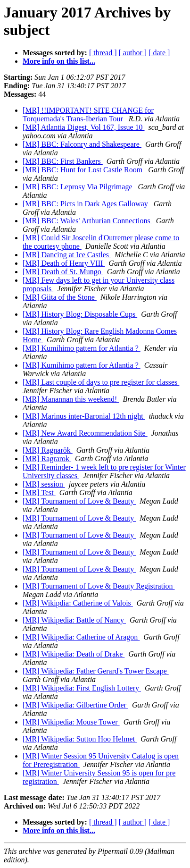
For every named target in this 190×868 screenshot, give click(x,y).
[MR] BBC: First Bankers (63, 161)
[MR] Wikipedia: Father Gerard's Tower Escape (96, 671)
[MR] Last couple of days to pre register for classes (101, 382)
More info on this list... (59, 61)
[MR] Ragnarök (48, 450)
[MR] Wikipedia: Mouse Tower (71, 722)
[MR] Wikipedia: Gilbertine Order (75, 705)
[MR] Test (39, 493)
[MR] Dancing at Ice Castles (67, 255)
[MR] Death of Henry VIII (64, 263)
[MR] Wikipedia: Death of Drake (74, 654)
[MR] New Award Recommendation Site (85, 433)
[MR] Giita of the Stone (60, 297)
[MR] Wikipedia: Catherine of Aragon (81, 637)
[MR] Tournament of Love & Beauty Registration (99, 586)
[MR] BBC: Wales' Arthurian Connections (87, 221)
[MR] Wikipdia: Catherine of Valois (78, 603)
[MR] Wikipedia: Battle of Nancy (74, 620)
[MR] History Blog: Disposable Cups (80, 314)
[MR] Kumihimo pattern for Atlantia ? (82, 348)
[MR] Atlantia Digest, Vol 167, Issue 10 (84, 127)
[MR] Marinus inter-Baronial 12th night (84, 416)
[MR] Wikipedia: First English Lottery (82, 688)
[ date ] (159, 53)
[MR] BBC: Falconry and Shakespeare (82, 144)
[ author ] (133, 53)
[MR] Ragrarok (47, 459)
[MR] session (44, 484)
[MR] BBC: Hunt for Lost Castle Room (83, 170)
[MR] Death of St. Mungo (63, 272)
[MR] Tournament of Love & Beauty (79, 501)
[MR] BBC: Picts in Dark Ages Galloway (86, 204)
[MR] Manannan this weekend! (71, 399)
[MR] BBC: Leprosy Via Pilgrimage (78, 187)
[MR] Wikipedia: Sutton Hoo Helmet (80, 739)
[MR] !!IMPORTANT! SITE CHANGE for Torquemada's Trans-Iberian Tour (88, 114)
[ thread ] (103, 53)
